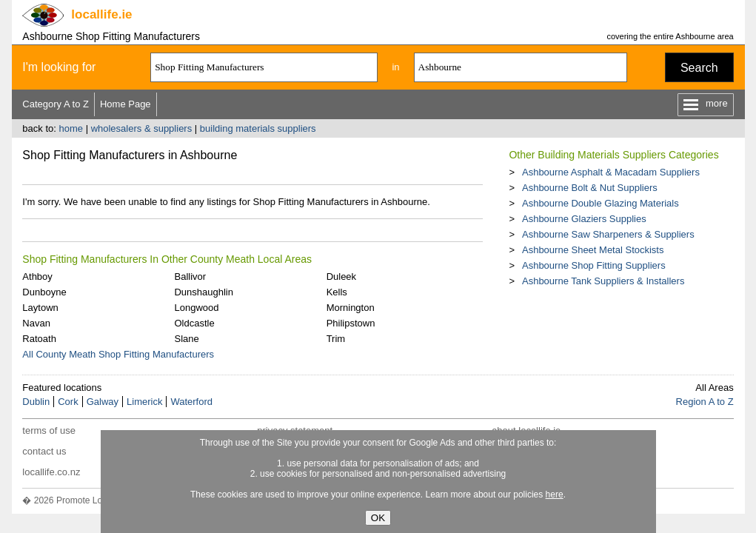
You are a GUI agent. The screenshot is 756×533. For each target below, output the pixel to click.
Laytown (40, 308)
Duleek (341, 276)
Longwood (196, 308)
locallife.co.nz (51, 472)
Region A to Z (705, 402)
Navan (36, 323)
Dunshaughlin (204, 292)
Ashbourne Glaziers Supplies (584, 219)
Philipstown (351, 323)
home (71, 128)
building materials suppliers (258, 128)
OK (378, 518)
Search (699, 68)
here (555, 495)
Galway (103, 402)
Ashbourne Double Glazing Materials (601, 203)
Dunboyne (44, 292)
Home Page (126, 104)
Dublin (36, 402)
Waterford (191, 402)
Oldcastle (194, 323)
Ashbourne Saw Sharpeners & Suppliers (608, 234)
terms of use (49, 430)
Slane (186, 339)
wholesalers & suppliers (142, 128)
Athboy (37, 276)
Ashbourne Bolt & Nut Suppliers (590, 188)
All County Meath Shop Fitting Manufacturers (118, 354)
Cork (68, 402)
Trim (336, 339)
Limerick (144, 402)
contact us (44, 451)
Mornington (351, 308)
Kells (337, 292)
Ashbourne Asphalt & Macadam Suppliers (611, 172)
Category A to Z (56, 104)
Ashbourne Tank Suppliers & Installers (603, 281)
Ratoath (39, 339)
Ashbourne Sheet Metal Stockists (593, 250)
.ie (101, 14)
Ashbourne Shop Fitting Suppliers (594, 265)
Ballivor (190, 276)
